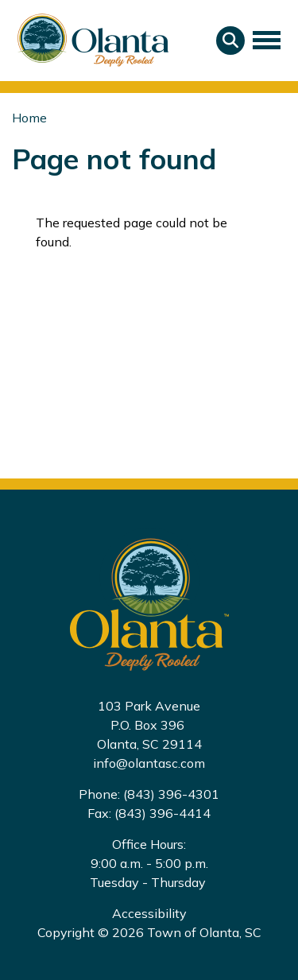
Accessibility (149, 913)
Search (230, 41)
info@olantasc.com (149, 763)
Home (29, 118)
